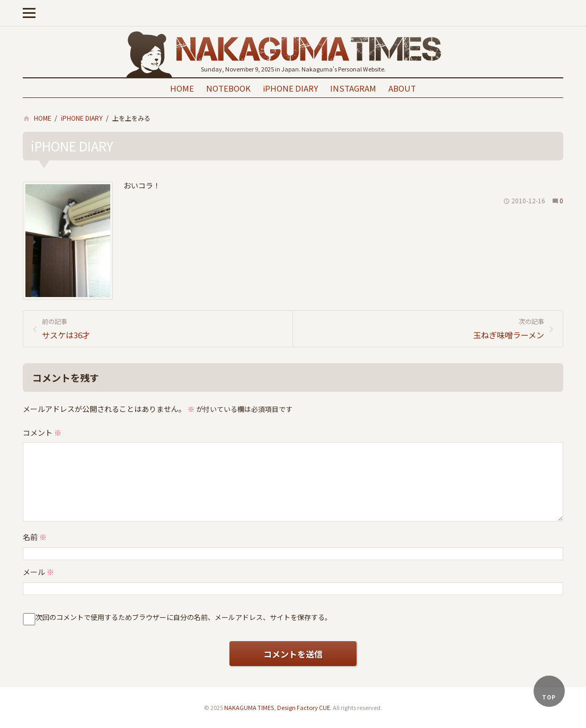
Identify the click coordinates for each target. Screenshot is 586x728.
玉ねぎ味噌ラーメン (423, 328)
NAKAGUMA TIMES (249, 707)
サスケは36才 (163, 328)
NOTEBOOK (228, 88)
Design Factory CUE (304, 707)
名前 (35, 537)
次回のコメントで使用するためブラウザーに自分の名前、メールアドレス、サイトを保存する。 (184, 617)
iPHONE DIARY (290, 88)
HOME (182, 88)
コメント (42, 433)
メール (38, 572)
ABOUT (402, 88)
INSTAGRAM (353, 88)
